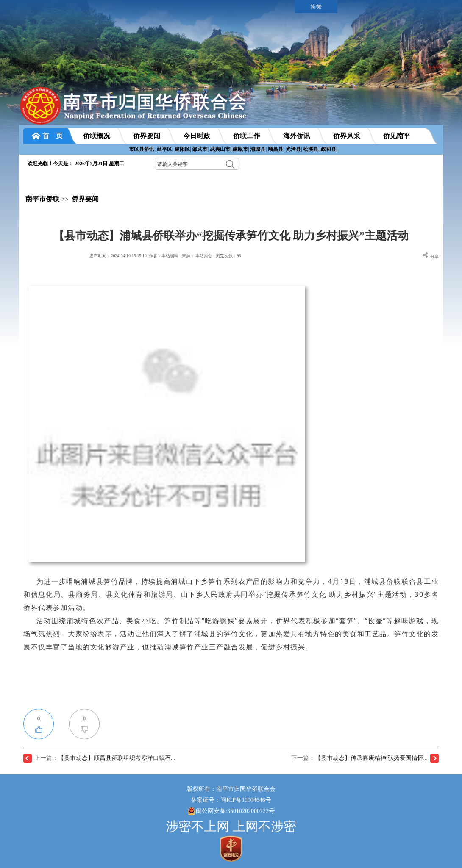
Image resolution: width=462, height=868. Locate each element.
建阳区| (183, 149)
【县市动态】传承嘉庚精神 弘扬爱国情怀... (371, 758)
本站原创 (204, 256)
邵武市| (200, 149)
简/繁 (316, 7)
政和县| (329, 149)
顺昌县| (276, 149)
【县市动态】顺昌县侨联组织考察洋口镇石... (117, 758)
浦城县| (258, 149)
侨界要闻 (85, 199)
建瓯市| (241, 149)
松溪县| (311, 149)
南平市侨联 (42, 199)
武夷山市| (221, 149)
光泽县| (294, 149)
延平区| (165, 149)
